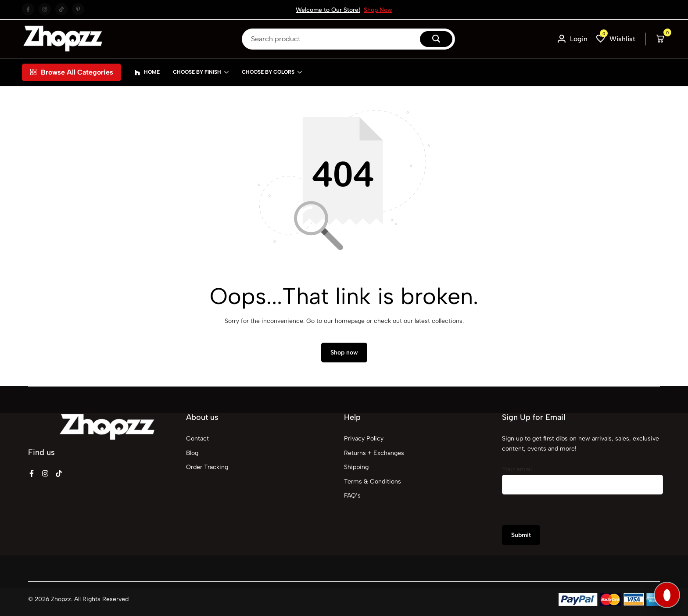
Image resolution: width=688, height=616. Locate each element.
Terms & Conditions (373, 482)
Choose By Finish (197, 72)
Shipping (356, 467)
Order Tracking (207, 467)
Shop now (344, 353)
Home (147, 72)
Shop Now (378, 10)
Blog (192, 453)
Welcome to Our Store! (328, 10)
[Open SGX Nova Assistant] (667, 595)
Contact (197, 439)
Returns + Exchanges (374, 453)
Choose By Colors (268, 72)
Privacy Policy (364, 439)
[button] (616, 39)
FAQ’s (352, 496)
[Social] (32, 474)
